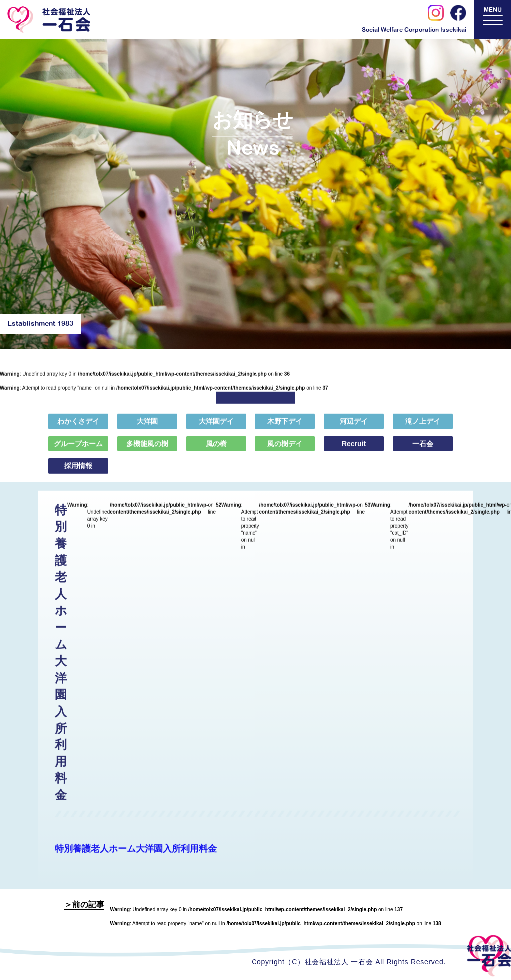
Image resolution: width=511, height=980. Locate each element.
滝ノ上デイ (423, 427)
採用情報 (78, 472)
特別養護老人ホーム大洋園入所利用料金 (136, 855)
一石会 (423, 449)
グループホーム (78, 449)
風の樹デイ (285, 449)
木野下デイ (285, 427)
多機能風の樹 (147, 449)
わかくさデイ (78, 427)
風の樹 (216, 449)
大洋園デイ (216, 427)
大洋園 (147, 427)
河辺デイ (354, 427)
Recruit (354, 449)
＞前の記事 (84, 904)
